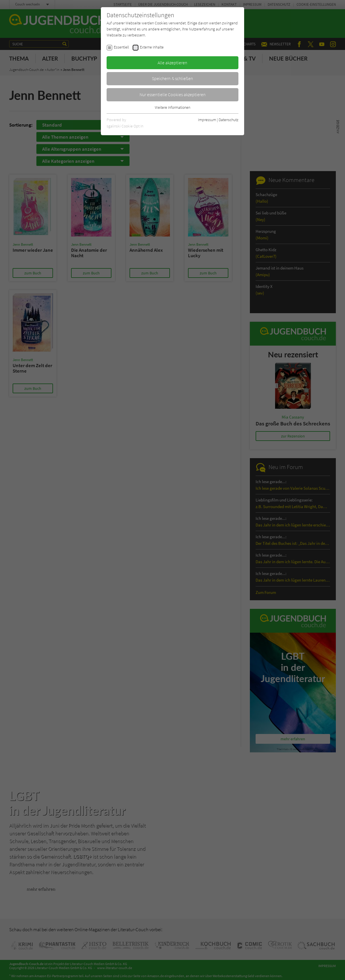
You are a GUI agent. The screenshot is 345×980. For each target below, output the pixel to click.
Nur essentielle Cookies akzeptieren (173, 94)
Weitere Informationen (172, 107)
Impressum (207, 120)
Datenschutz (229, 120)
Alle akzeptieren (172, 63)
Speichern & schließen (172, 78)
